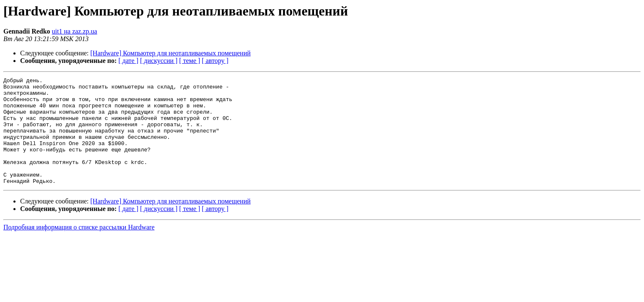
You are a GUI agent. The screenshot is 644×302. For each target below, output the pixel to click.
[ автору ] (215, 61)
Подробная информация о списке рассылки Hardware (79, 249)
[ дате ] (128, 61)
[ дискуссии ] (159, 61)
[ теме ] (190, 61)
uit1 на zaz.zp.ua (75, 31)
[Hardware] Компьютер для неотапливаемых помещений (171, 53)
